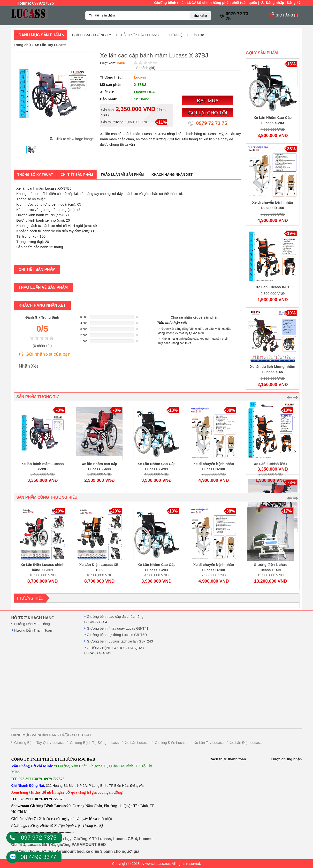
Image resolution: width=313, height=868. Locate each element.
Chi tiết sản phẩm (77, 175)
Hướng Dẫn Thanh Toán (33, 630)
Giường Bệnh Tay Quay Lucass (39, 743)
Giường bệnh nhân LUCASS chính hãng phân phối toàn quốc (206, 3)
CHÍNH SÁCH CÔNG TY (92, 35)
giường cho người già (33, 851)
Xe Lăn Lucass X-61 (273, 287)
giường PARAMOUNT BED (82, 845)
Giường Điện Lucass (171, 743)
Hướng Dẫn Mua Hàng (32, 624)
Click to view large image (74, 139)
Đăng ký (294, 3)
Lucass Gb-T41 (41, 845)
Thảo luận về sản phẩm (122, 175)
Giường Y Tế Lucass (92, 839)
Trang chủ (22, 45)
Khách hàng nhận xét (172, 175)
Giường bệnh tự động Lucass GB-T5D (117, 635)
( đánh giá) (146, 68)
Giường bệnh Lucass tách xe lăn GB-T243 (120, 641)
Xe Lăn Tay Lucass (50, 45)
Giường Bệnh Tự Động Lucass (94, 743)
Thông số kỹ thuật (35, 175)
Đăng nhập (275, 3)
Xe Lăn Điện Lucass (246, 743)
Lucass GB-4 (125, 839)
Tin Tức (198, 35)
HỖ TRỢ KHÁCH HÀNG (140, 35)
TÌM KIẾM (200, 16)
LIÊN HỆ (175, 35)
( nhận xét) (42, 346)
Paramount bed (69, 851)
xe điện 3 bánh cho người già (112, 851)
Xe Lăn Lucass (137, 743)
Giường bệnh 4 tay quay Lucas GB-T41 (118, 628)
